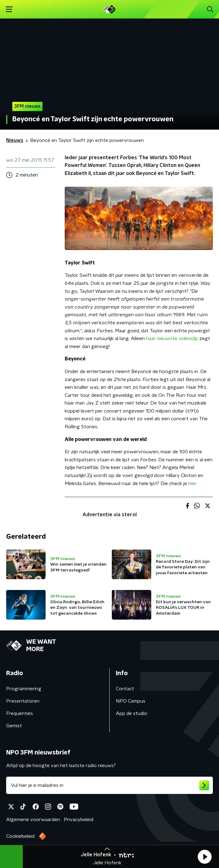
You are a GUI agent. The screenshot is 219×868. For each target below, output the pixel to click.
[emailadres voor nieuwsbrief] (109, 785)
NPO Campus (131, 701)
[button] (205, 857)
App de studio (132, 713)
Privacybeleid (79, 820)
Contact (125, 689)
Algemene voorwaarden (33, 820)
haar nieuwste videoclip (172, 338)
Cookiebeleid (20, 836)
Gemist (14, 726)
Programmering (24, 689)
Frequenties (20, 713)
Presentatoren (23, 701)
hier (192, 484)
